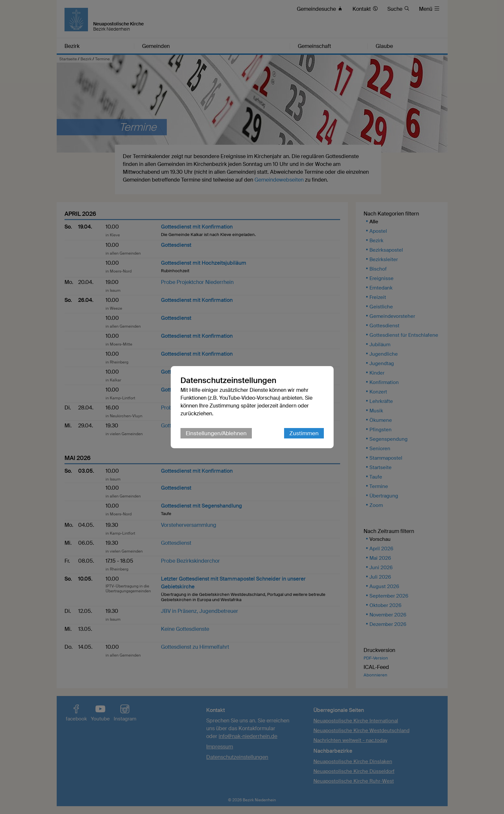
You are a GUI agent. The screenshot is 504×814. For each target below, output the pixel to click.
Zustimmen (304, 433)
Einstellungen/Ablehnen (216, 433)
